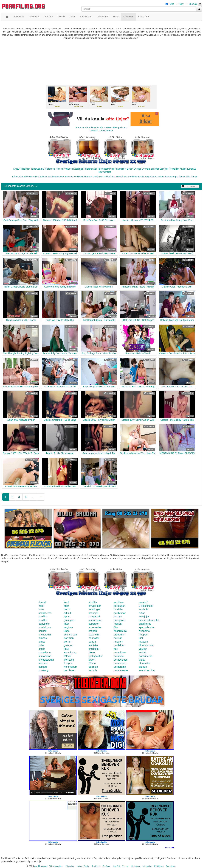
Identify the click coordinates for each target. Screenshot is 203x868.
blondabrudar (146, 645)
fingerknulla (120, 631)
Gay (181, 4)
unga (67, 631)
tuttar (142, 613)
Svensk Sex (122, 177)
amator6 (144, 602)
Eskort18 (192, 169)
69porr (68, 656)
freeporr (68, 663)
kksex (92, 652)
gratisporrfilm (96, 656)
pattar (142, 660)
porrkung (69, 660)
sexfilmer (119, 602)
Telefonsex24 (91, 169)
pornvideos (120, 652)
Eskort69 (28, 177)
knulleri (43, 631)
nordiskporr (45, 627)
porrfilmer (69, 670)
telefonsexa (95, 620)
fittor (66, 606)
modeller (119, 609)
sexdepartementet (149, 620)
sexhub (143, 652)
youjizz (143, 649)
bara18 (143, 667)
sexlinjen (93, 613)
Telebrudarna (37, 169)
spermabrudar (147, 627)
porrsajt (118, 638)
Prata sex (68, 169)
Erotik (89, 177)
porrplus (93, 667)
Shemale (193, 4)
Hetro (171, 4)
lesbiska (93, 645)
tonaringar (94, 609)
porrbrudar (120, 613)
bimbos (43, 638)
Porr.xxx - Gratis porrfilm (102, 131)
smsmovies (95, 627)
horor (41, 606)
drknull (42, 602)
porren (68, 642)
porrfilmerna (146, 656)
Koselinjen (78, 169)
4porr (67, 617)
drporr (92, 660)
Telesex (59, 169)
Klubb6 (183, 169)
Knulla (141, 177)
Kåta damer (191, 177)
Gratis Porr (98, 177)
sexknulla (94, 635)
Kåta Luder (18, 177)
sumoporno (45, 656)
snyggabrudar (46, 660)
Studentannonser (56, 177)
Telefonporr (103, 169)
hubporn (118, 642)
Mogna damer (178, 177)
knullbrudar (45, 635)
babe (41, 645)
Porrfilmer (133, 177)
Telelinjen (26, 169)
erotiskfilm (119, 635)
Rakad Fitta (110, 177)
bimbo (42, 642)
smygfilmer (95, 606)
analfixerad (145, 624)
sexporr (93, 631)
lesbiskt (118, 624)
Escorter (69, 177)
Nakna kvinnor (40, 177)
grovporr (69, 645)
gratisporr (69, 620)
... (33, 497)
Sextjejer (164, 169)
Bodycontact (105, 172)
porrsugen (119, 606)
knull (67, 602)
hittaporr (144, 642)
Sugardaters (151, 177)
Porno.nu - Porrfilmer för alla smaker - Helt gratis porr (101, 127)
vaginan (68, 627)
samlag (43, 667)
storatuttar (145, 663)
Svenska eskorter (150, 169)
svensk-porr (71, 635)
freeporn (144, 635)
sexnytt (118, 617)
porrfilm (43, 617)
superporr (94, 624)
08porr (92, 663)
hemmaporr (70, 667)
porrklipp (69, 638)
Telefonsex (49, 169)
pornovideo (120, 663)
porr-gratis (120, 620)
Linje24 (17, 169)
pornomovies (121, 670)
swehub (143, 609)
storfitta (93, 602)
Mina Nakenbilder (118, 169)
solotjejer (144, 617)
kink (141, 638)
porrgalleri (94, 617)
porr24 (92, 642)
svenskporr (45, 652)
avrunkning (70, 652)
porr (116, 649)
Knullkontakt (80, 177)
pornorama (120, 667)
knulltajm (94, 649)
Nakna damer (164, 177)
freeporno (144, 631)
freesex (43, 663)
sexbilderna (45, 613)
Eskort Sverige (134, 169)
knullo (42, 649)
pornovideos (121, 660)
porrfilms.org (40, 866)
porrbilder (119, 645)
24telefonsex (146, 606)
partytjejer (44, 624)
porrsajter (94, 638)
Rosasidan (174, 169)
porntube (119, 656)
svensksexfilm (147, 670)
